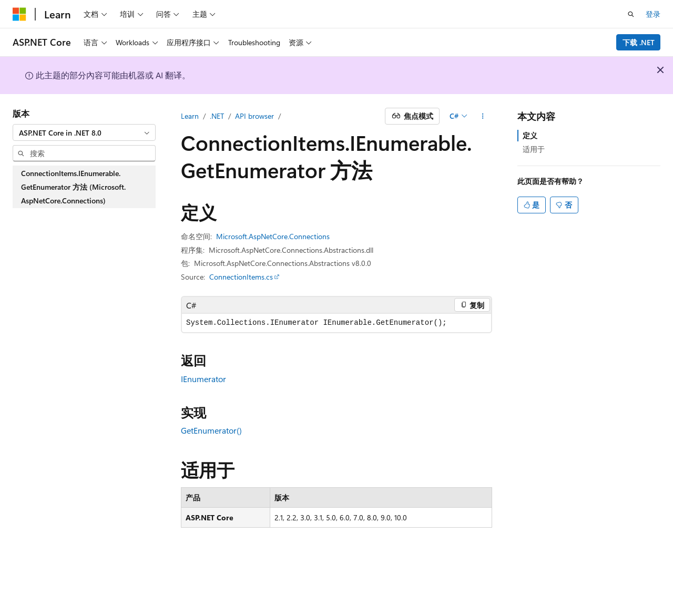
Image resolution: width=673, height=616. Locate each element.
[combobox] (84, 132)
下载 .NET (639, 42)
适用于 (534, 149)
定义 (530, 135)
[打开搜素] (631, 14)
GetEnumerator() (211, 430)
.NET (217, 116)
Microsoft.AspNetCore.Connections (273, 236)
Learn (190, 116)
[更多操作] (483, 116)
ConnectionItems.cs (241, 277)
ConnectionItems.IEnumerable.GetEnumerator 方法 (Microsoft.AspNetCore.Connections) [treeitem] (73, 187)
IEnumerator (203, 379)
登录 (653, 14)
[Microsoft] (19, 14)
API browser (254, 116)
